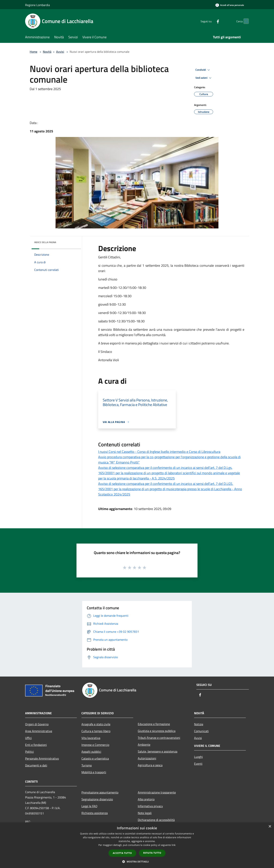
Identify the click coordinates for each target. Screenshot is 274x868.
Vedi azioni (204, 78)
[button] (137, 862)
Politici (29, 752)
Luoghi (198, 757)
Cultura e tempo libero (96, 731)
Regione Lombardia (37, 5)
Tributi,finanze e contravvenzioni (159, 738)
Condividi (203, 70)
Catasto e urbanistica (95, 758)
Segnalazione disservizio (97, 799)
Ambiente (144, 745)
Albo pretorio (146, 799)
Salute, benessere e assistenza (158, 751)
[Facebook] (210, 21)
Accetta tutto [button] (122, 853)
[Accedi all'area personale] (230, 5)
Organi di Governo (37, 724)
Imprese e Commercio (95, 745)
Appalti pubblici (91, 752)
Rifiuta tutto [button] (152, 853)
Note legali (145, 813)
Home (33, 52)
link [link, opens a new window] (174, 845)
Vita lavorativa (91, 738)
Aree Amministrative (39, 731)
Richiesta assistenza (95, 813)
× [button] (270, 827)
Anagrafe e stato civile (96, 724)
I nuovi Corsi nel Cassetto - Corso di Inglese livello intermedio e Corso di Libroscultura (159, 452)
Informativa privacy (150, 806)
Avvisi (60, 52)
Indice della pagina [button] (45, 242)
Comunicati (201, 731)
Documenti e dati (36, 765)
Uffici (28, 738)
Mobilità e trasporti (94, 772)
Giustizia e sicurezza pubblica (157, 731)
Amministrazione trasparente (157, 792)
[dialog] (137, 845)
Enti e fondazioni (36, 745)
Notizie (199, 724)
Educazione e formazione (154, 724)
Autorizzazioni (147, 758)
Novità (47, 52)
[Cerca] (244, 21)
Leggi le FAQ (89, 806)
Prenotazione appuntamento (100, 792)
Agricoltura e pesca (150, 765)
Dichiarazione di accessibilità (156, 820)
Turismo (87, 765)
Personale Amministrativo (42, 758)
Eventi (198, 764)
